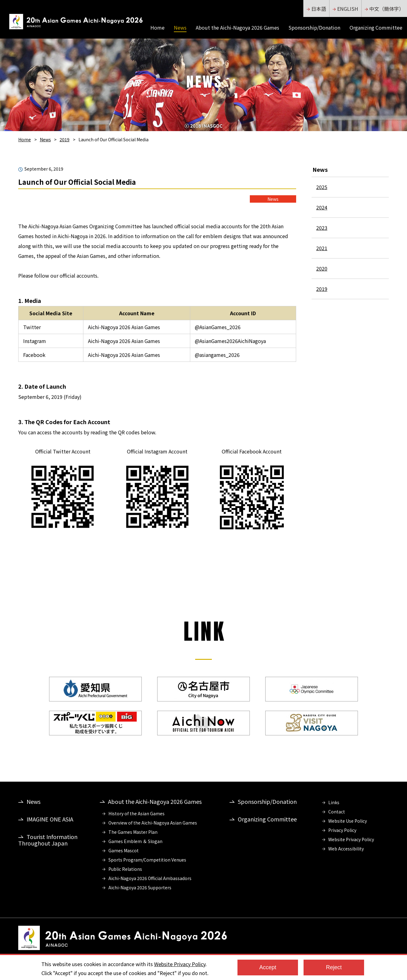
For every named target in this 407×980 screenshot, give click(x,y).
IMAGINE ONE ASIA (50, 819)
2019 (65, 139)
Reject (334, 967)
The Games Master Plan (133, 832)
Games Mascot (124, 850)
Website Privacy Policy (351, 839)
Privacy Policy (342, 830)
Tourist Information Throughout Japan (48, 840)
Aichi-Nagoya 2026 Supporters (140, 887)
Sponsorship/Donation (314, 27)
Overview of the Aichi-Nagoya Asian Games (153, 823)
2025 (322, 187)
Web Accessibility (346, 849)
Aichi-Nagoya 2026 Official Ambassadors (150, 878)
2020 (322, 268)
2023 (322, 228)
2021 (322, 248)
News (180, 27)
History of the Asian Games (136, 813)
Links (334, 802)
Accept (268, 967)
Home (157, 27)
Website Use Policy (348, 821)
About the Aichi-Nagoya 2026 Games (237, 27)
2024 (322, 207)
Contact (337, 812)
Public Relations (125, 869)
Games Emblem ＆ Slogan (135, 841)
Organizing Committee (376, 27)
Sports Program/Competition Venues (147, 860)
